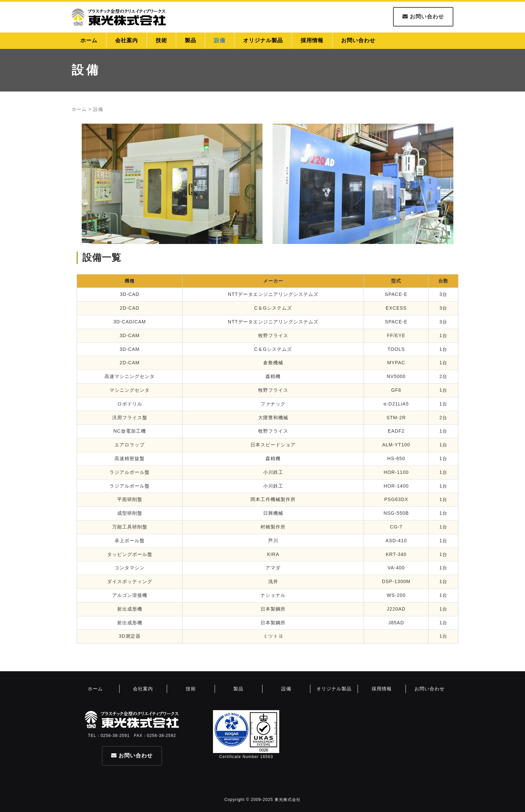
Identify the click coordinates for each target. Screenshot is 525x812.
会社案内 (127, 40)
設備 (220, 40)
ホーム (89, 40)
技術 (161, 40)
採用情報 (312, 40)
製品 (191, 40)
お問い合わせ (423, 17)
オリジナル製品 (263, 40)
